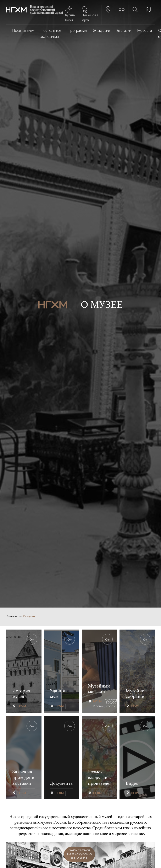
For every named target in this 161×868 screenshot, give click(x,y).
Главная (12, 617)
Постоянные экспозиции (51, 34)
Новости (145, 31)
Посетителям (23, 31)
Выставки (124, 31)
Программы (77, 31)
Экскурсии (102, 31)
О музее (29, 617)
